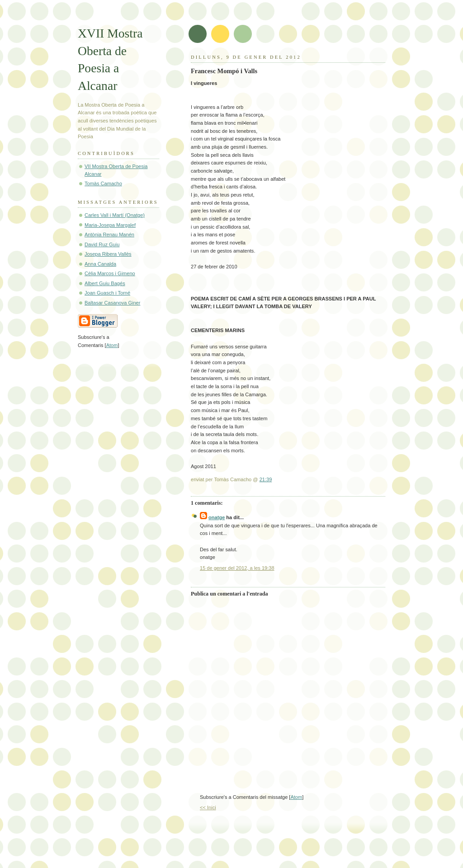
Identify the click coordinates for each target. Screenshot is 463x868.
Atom (296, 797)
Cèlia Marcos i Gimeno (110, 273)
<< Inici (208, 807)
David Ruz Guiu (102, 244)
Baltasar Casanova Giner (112, 303)
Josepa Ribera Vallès (108, 254)
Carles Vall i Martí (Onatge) (115, 215)
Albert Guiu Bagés (105, 283)
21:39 (266, 479)
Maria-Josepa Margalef (110, 225)
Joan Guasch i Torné (107, 293)
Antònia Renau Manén (109, 235)
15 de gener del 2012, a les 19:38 (237, 568)
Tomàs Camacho (103, 183)
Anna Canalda (100, 264)
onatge (217, 517)
